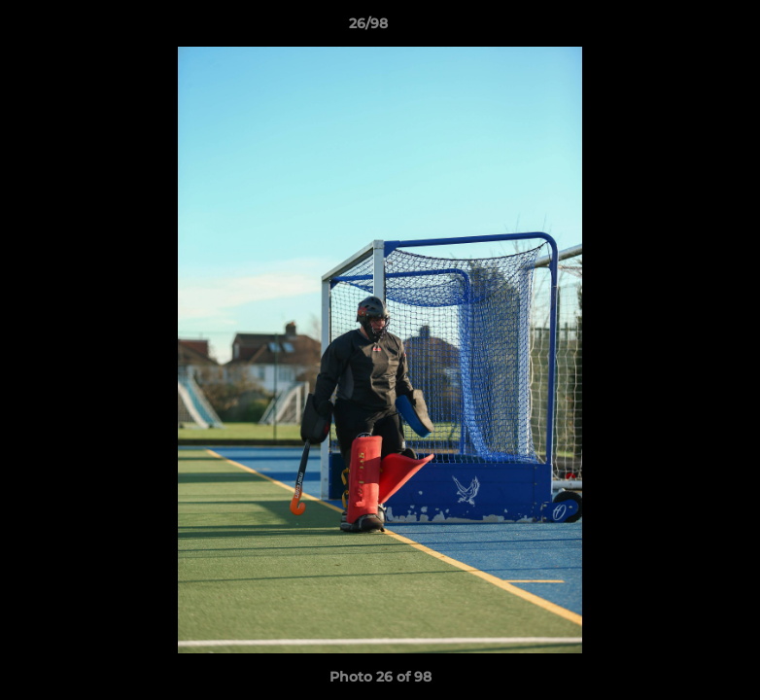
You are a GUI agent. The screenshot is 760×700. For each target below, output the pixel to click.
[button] (678, 28)
